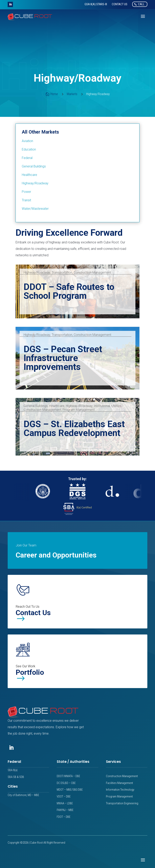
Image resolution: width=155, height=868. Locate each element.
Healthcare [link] (57, 406)
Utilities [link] (116, 406)
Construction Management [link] (92, 273)
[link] (96, 4)
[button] (10, 4)
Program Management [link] (79, 410)
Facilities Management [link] (119, 783)
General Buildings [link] (36, 406)
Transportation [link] (62, 273)
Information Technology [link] (120, 790)
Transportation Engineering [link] (122, 803)
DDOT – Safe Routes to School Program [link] (69, 291)
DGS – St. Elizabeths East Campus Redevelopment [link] (74, 429)
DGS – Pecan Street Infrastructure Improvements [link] (63, 358)
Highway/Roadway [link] (37, 273)
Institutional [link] (102, 406)
